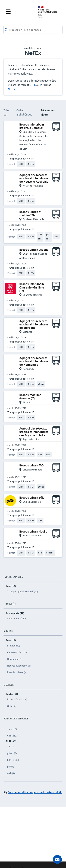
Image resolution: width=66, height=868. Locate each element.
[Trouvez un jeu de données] (33, 30)
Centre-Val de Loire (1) (19, 652)
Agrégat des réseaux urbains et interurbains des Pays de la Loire (34, 432)
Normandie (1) (15, 659)
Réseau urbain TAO (32, 466)
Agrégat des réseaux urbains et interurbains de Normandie (34, 362)
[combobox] (33, 30)
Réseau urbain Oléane (34, 250)
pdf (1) (11, 767)
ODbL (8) (12, 706)
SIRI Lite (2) (13, 760)
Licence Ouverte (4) (17, 699)
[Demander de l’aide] (57, 859)
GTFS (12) (12, 736)
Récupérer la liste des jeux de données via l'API (35, 792)
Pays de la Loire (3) (17, 672)
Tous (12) (12, 729)
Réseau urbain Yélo (32, 498)
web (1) (11, 773)
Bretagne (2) (14, 646)
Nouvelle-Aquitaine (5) (19, 666)
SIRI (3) (11, 747)
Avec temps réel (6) (17, 619)
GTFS (33, 85)
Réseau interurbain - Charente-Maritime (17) (32, 288)
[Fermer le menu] (19, 12)
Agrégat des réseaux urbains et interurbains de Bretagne (34, 325)
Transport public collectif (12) (23, 591)
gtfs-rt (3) (12, 753)
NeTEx (12, 89)
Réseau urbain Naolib (33, 532)
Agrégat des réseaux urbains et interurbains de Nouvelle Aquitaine (34, 179)
